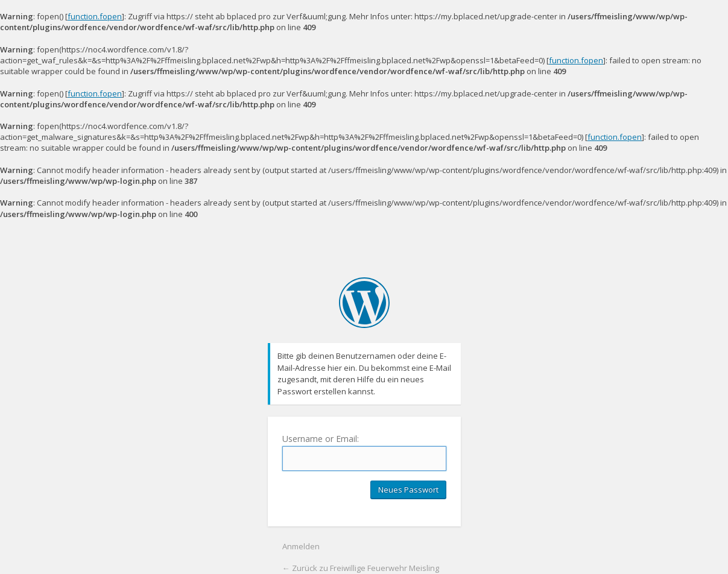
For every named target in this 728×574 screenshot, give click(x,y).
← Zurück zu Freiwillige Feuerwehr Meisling (361, 568)
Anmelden (301, 546)
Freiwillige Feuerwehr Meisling (364, 303)
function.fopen (95, 16)
